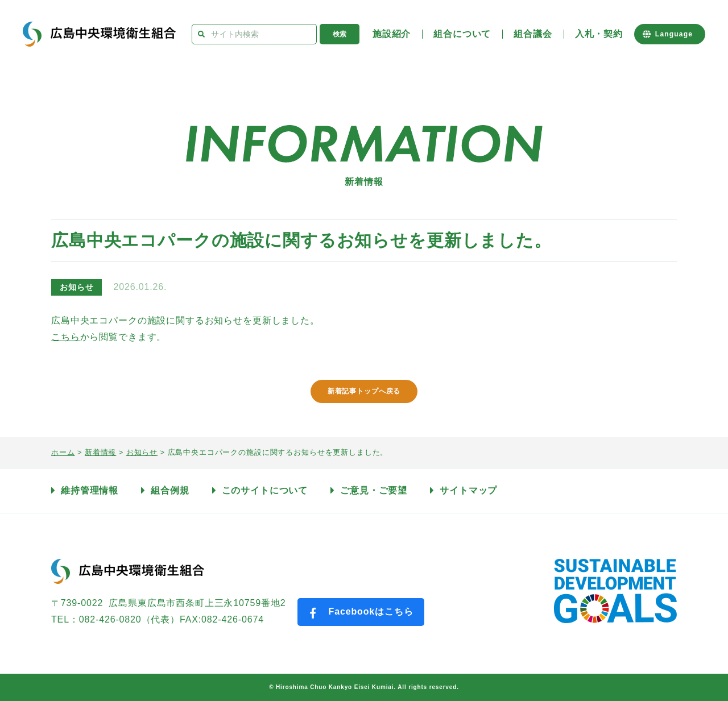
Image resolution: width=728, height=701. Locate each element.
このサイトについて (265, 490)
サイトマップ (468, 490)
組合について (462, 34)
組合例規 (170, 490)
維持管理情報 (90, 490)
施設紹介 (392, 34)
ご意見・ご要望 (374, 490)
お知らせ (76, 287)
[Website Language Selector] (670, 34)
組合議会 (533, 34)
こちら (66, 337)
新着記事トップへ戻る (364, 391)
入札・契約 (599, 34)
